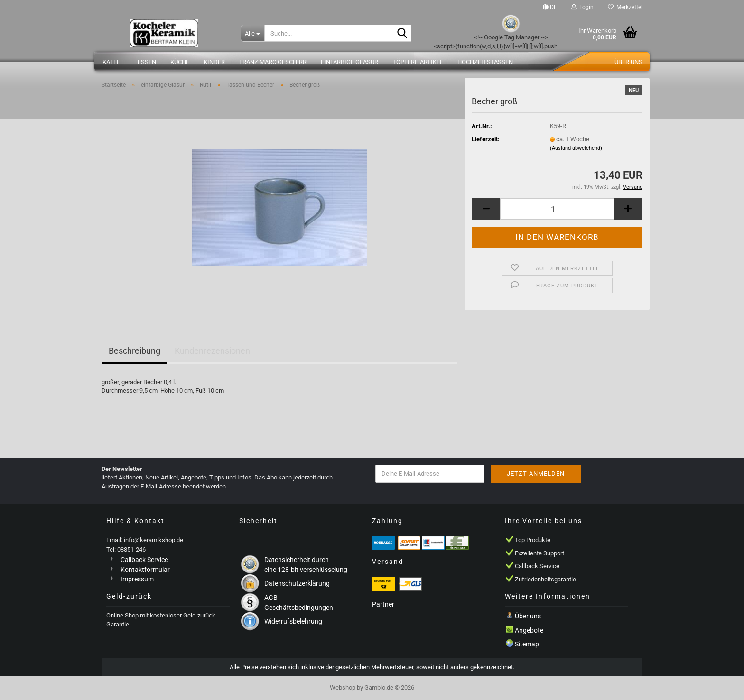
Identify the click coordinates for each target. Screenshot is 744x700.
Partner (383, 604)
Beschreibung (135, 351)
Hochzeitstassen (485, 62)
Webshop (343, 687)
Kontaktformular (145, 570)
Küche (180, 62)
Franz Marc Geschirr (273, 62)
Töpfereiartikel (418, 62)
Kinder (214, 62)
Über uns (628, 62)
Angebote (529, 630)
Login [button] (582, 7)
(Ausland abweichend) (576, 148)
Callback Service (144, 560)
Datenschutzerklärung (297, 583)
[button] (550, 7)
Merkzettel (625, 7)
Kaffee (113, 62)
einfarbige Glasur (349, 62)
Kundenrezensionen (212, 351)
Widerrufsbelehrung (293, 621)
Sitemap (527, 644)
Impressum (137, 579)
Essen (147, 62)
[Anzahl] (557, 209)
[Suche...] (252, 33)
